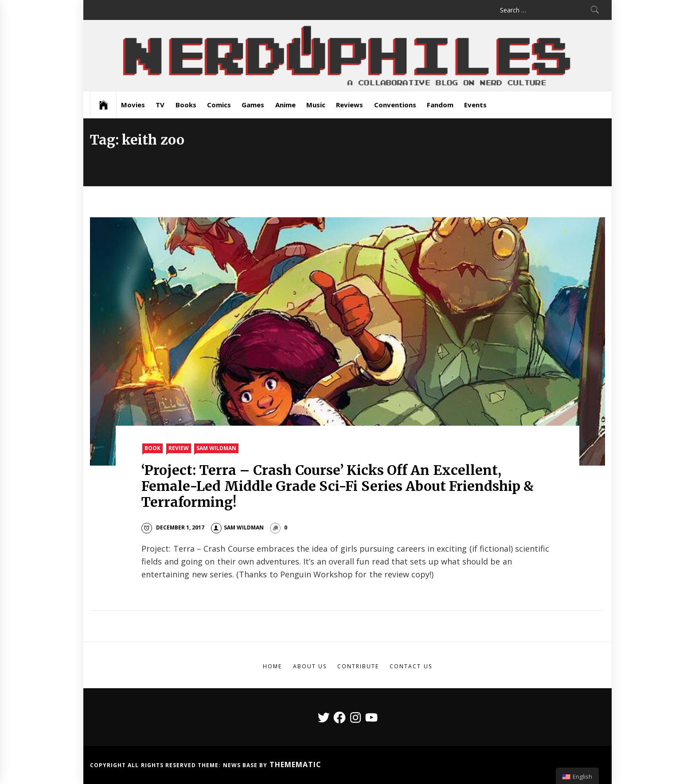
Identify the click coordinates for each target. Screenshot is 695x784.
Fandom (440, 105)
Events (475, 105)
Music (316, 105)
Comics (219, 105)
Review (179, 448)
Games (253, 105)
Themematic (295, 764)
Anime (285, 105)
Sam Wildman (216, 448)
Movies (133, 105)
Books (186, 105)
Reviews (349, 105)
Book (152, 448)
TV (160, 105)
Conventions (395, 105)
